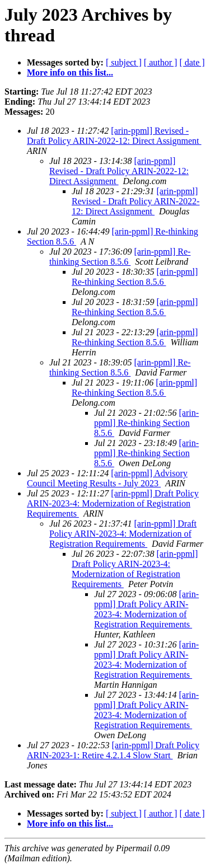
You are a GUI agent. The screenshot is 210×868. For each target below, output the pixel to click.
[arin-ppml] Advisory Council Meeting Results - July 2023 (107, 478)
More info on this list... (70, 72)
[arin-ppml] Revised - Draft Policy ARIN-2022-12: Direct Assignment (114, 136)
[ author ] (161, 62)
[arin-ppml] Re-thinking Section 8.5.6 (120, 257)
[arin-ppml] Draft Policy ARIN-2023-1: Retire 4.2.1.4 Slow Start (113, 750)
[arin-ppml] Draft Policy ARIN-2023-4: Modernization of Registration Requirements (113, 503)
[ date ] (192, 62)
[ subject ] (124, 62)
